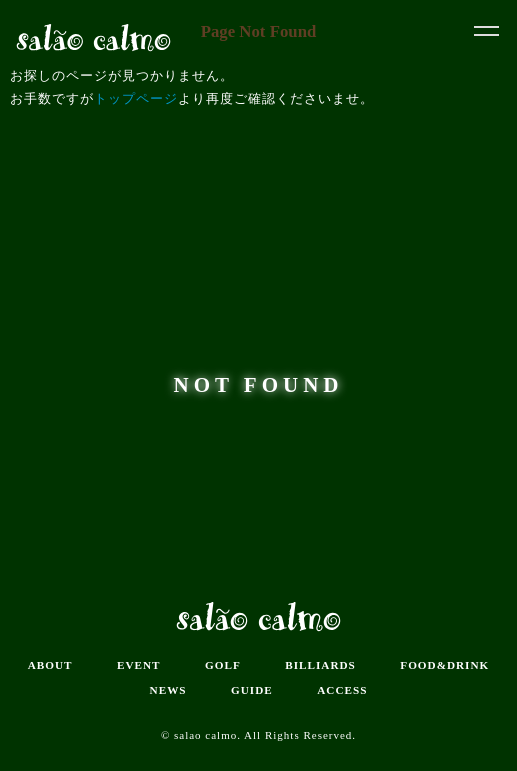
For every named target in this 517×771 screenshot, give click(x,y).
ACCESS (342, 690)
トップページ (136, 98)
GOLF (223, 665)
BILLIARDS (320, 665)
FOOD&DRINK (444, 665)
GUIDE (252, 690)
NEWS (168, 690)
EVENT (139, 665)
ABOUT (50, 665)
